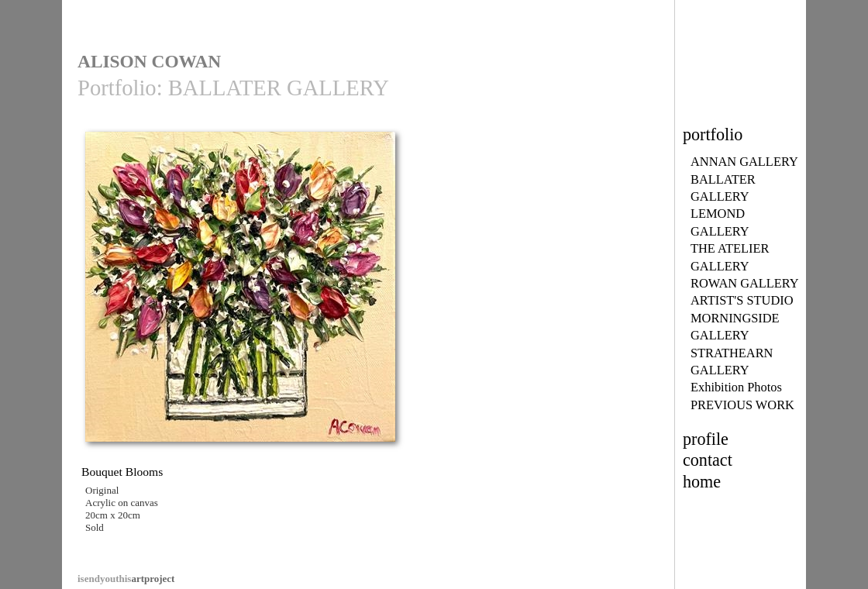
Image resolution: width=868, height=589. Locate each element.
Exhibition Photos (736, 387)
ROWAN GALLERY (745, 283)
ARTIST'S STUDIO (742, 300)
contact (708, 460)
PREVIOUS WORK (742, 405)
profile (706, 439)
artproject (126, 579)
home (702, 482)
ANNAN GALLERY (744, 162)
